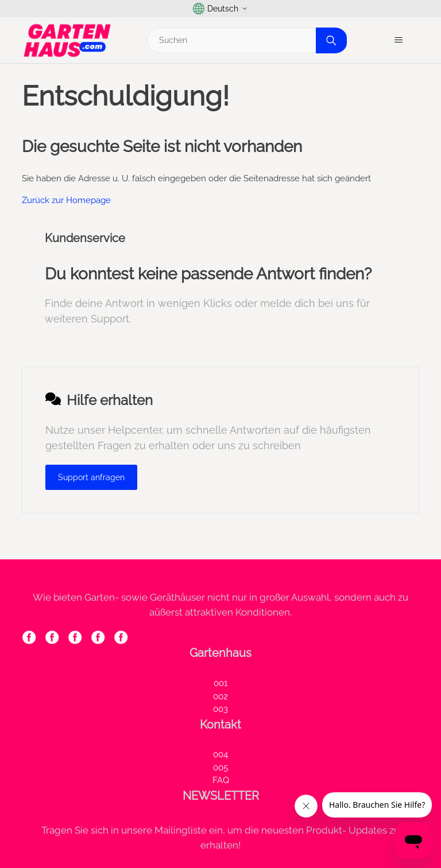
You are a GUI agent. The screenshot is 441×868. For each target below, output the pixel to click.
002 (220, 696)
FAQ (221, 780)
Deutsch (220, 9)
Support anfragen (91, 477)
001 (220, 683)
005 (220, 768)
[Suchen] (246, 40)
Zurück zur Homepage (66, 200)
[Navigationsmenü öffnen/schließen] (399, 40)
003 (220, 709)
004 (220, 754)
